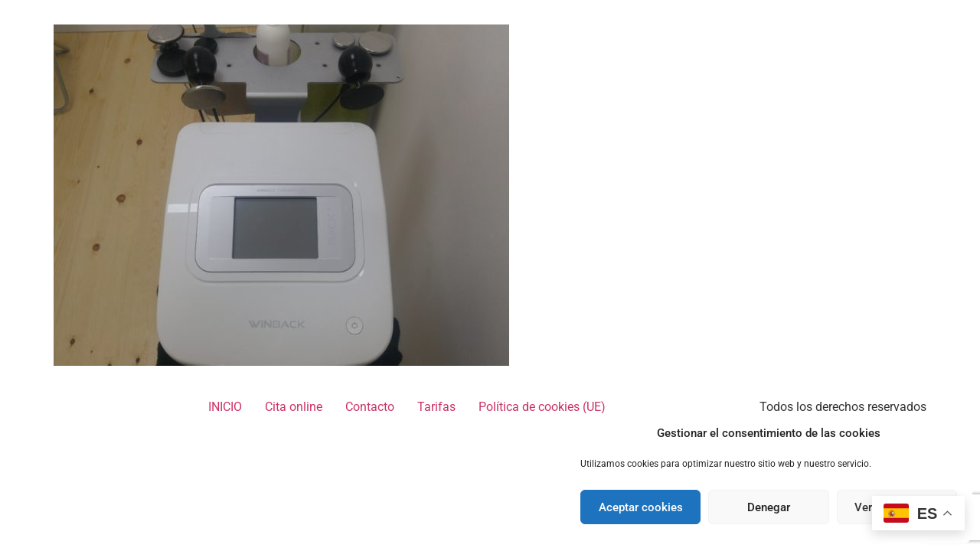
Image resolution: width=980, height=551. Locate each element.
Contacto (370, 407)
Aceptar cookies (641, 507)
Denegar (769, 507)
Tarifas (436, 407)
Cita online (294, 407)
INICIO (225, 407)
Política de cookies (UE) (542, 407)
